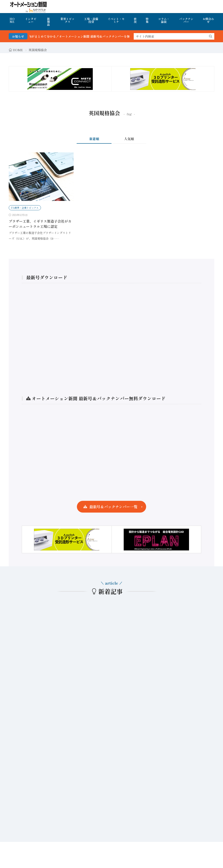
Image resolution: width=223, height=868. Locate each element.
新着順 (94, 139)
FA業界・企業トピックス (25, 208)
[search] (211, 36)
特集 (147, 20)
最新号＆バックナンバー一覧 (113, 507)
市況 (135, 20)
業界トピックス (67, 20)
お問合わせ (208, 20)
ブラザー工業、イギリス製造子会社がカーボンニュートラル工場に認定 (40, 224)
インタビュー (31, 20)
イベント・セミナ (116, 20)
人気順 (129, 139)
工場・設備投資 (91, 20)
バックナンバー (186, 20)
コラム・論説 (164, 20)
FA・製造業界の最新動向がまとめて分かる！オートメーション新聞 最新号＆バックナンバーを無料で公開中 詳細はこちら (85, 36)
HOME (12, 20)
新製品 (48, 22)
